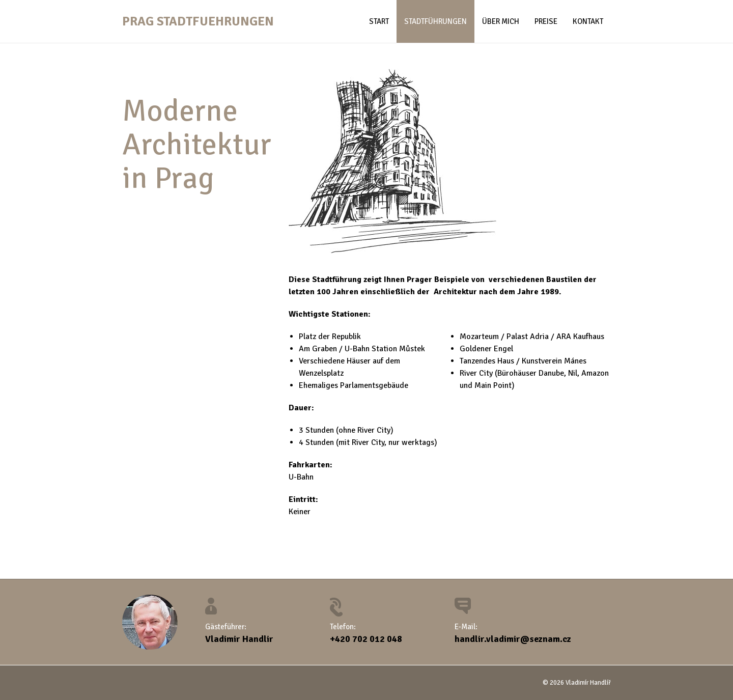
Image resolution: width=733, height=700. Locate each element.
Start (379, 21)
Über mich (501, 21)
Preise (546, 21)
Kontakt (588, 21)
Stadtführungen (435, 21)
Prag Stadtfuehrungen (198, 21)
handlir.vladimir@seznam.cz (513, 639)
